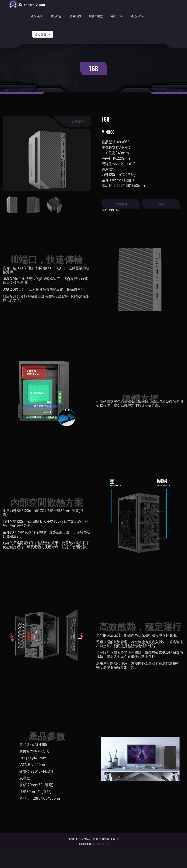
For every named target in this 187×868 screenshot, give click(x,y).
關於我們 (75, 16)
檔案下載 (117, 16)
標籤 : (105, 210)
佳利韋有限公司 (100, 844)
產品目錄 (37, 16)
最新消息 (56, 16)
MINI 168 (114, 210)
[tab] (12, 205)
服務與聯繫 (96, 16)
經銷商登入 (137, 16)
